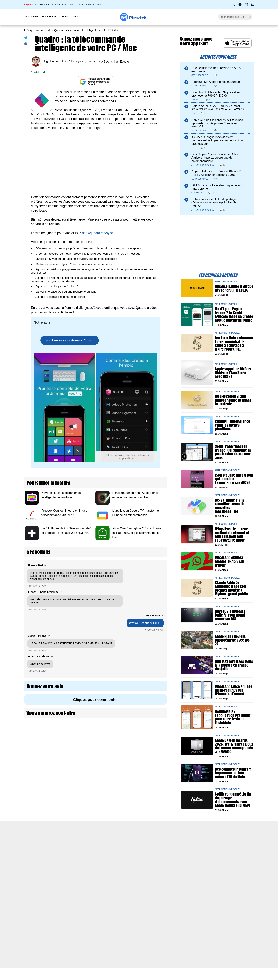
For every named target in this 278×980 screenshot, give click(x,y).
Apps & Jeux (31, 17)
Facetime (40, 72)
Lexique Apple (121, 859)
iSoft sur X (175, 853)
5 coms (108, 62)
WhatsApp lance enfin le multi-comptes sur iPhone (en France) (234, 690)
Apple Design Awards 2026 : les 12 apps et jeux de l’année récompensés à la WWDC (234, 746)
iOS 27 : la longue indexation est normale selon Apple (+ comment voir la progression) (217, 140)
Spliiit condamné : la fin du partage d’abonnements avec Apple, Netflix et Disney (215, 203)
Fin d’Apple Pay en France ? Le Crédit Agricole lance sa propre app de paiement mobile (234, 315)
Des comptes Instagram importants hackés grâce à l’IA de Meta (233, 773)
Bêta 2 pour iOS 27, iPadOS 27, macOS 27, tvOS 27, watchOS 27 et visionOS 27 (218, 108)
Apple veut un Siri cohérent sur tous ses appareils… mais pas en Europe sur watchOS (217, 123)
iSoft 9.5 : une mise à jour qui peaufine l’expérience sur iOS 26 (234, 479)
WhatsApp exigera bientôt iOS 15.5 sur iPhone (230, 561)
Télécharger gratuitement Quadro (69, 340)
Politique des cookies (69, 866)
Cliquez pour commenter (95, 700)
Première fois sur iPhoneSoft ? (74, 839)
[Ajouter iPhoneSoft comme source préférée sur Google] (95, 82)
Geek (75, 17)
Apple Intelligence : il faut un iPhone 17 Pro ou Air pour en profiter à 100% (217, 173)
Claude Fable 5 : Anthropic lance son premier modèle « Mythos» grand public (231, 588)
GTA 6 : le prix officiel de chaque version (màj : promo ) (217, 187)
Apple (64, 17)
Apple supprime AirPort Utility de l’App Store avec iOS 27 (233, 373)
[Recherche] (235, 17)
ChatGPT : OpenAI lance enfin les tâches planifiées (233, 425)
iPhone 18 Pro (60, 5)
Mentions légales (67, 872)
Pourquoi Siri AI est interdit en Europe (216, 82)
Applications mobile (40, 30)
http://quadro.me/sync (97, 233)
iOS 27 (73, 5)
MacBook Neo (43, 5)
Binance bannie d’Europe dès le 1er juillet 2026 (234, 288)
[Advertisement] (95, 160)
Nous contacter (122, 839)
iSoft (60, 846)
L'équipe (62, 853)
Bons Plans (49, 17)
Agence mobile (177, 839)
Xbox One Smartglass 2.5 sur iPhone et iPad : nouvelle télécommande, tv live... (137, 533)
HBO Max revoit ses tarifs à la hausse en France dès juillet (234, 665)
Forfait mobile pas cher (126, 846)
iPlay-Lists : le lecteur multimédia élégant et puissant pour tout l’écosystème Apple (232, 535)
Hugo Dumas (51, 61)
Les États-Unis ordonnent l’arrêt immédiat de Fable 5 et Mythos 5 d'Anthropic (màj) (234, 344)
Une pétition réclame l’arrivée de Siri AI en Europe (216, 70)
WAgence (174, 846)
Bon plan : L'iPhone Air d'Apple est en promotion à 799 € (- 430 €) (216, 94)
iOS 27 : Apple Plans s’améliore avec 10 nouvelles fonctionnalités (230, 506)
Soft (138, 17)
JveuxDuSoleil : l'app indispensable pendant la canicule (233, 400)
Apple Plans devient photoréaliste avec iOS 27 (232, 640)
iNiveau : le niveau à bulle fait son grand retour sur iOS (230, 615)
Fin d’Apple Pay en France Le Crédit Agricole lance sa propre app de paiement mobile (215, 158)
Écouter (125, 62)
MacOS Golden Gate (90, 5)
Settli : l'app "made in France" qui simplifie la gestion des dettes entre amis (234, 452)
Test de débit (120, 853)
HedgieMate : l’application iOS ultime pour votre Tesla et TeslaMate (233, 717)
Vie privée (63, 859)
